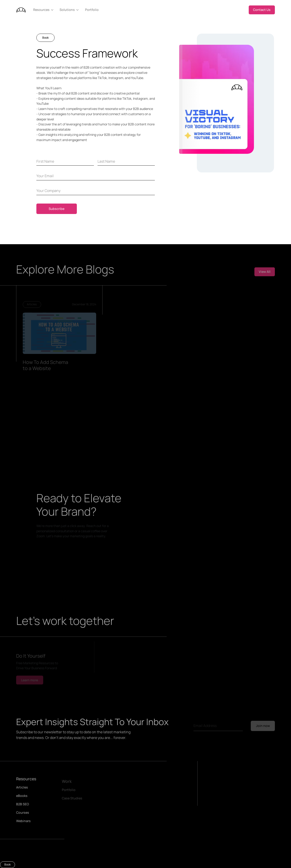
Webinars (23, 823)
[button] (44, 10)
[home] (21, 10)
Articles (22, 789)
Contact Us (262, 10)
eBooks (22, 797)
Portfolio (92, 10)
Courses (23, 814)
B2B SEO (23, 806)
